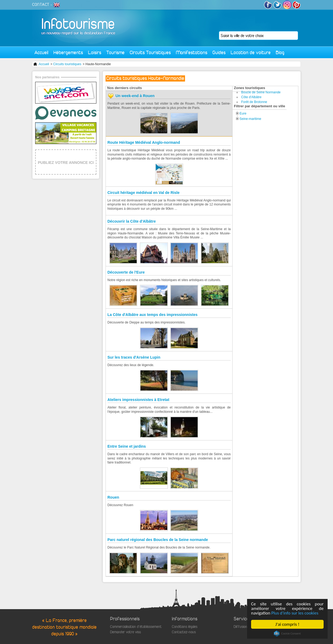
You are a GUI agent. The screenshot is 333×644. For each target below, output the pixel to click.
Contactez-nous (184, 632)
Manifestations (192, 52)
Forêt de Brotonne (254, 102)
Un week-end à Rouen (135, 96)
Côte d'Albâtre (251, 97)
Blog (280, 52)
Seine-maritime (250, 119)
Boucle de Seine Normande (261, 92)
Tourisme (115, 52)
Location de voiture (251, 52)
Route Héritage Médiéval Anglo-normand (144, 142)
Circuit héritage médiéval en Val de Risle (143, 193)
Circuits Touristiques (150, 52)
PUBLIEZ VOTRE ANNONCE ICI (66, 163)
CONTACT (41, 5)
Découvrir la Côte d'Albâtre (132, 221)
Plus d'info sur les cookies (295, 613)
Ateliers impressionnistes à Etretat (138, 400)
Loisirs (95, 52)
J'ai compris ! (287, 624)
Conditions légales (185, 627)
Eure (243, 113)
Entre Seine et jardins (127, 446)
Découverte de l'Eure (126, 272)
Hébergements (68, 52)
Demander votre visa (125, 632)
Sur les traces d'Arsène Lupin (134, 357)
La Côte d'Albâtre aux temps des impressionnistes (153, 315)
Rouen (113, 497)
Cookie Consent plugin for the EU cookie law (287, 634)
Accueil (41, 52)
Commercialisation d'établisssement (136, 627)
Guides (219, 52)
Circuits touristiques (67, 64)
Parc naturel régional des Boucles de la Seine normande (158, 540)
